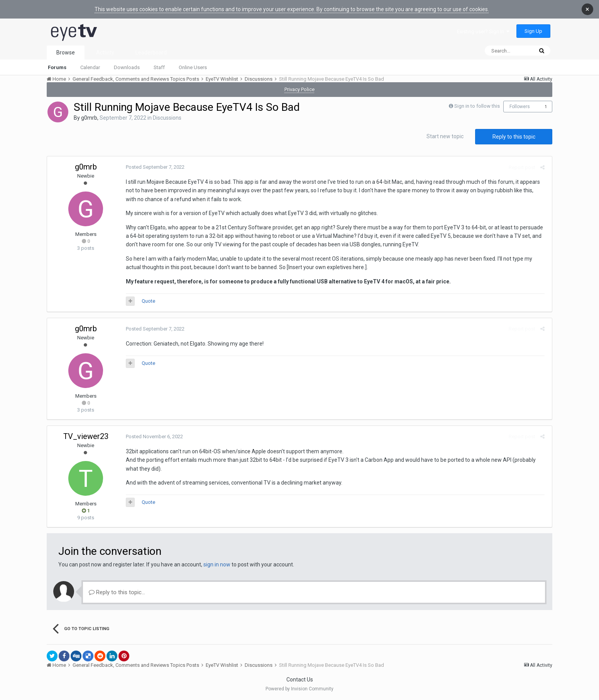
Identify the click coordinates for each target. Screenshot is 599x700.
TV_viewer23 (86, 436)
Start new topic (445, 136)
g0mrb (89, 118)
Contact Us (300, 680)
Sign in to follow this (477, 106)
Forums (57, 67)
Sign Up (533, 31)
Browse (66, 53)
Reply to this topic (514, 137)
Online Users (193, 67)
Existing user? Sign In (483, 31)
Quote (147, 301)
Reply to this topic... (117, 592)
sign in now (217, 564)
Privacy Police (299, 89)
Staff (159, 67)
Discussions (167, 118)
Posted (154, 167)
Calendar (90, 67)
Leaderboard (151, 53)
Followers (520, 107)
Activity (105, 53)
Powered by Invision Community (299, 689)
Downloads (127, 67)
